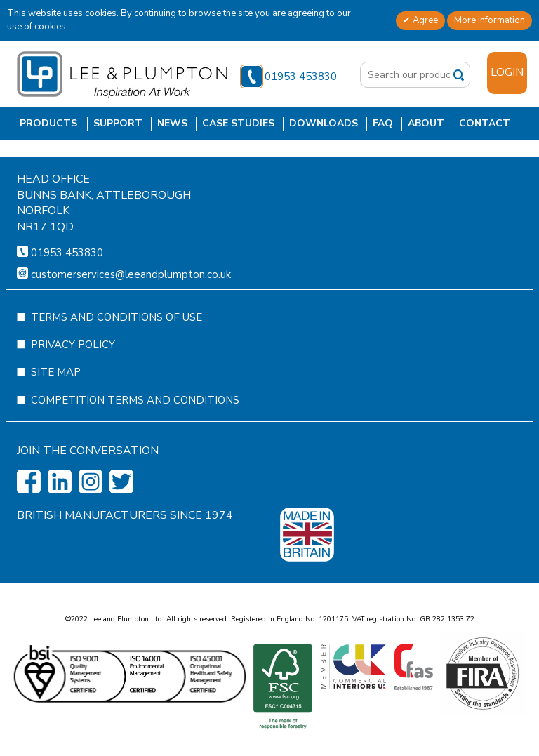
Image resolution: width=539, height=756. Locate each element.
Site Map (56, 413)
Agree (424, 20)
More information (490, 20)
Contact (485, 123)
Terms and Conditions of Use (117, 359)
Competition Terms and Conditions (135, 442)
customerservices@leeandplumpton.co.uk (131, 316)
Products (48, 123)
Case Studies (238, 123)
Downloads (324, 123)
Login (507, 72)
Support (118, 123)
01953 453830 (289, 77)
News (172, 123)
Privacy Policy (73, 386)
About (426, 123)
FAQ (383, 123)
